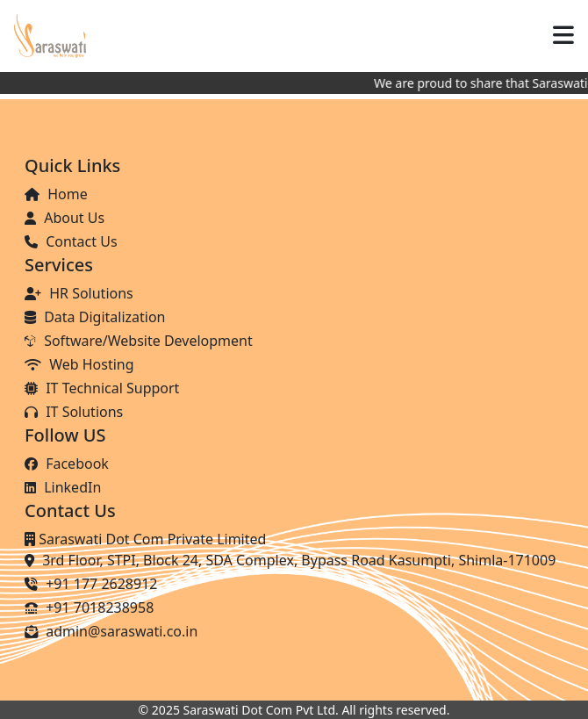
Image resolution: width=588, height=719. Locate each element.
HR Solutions (79, 293)
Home (56, 194)
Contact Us (71, 241)
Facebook (67, 464)
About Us (65, 218)
